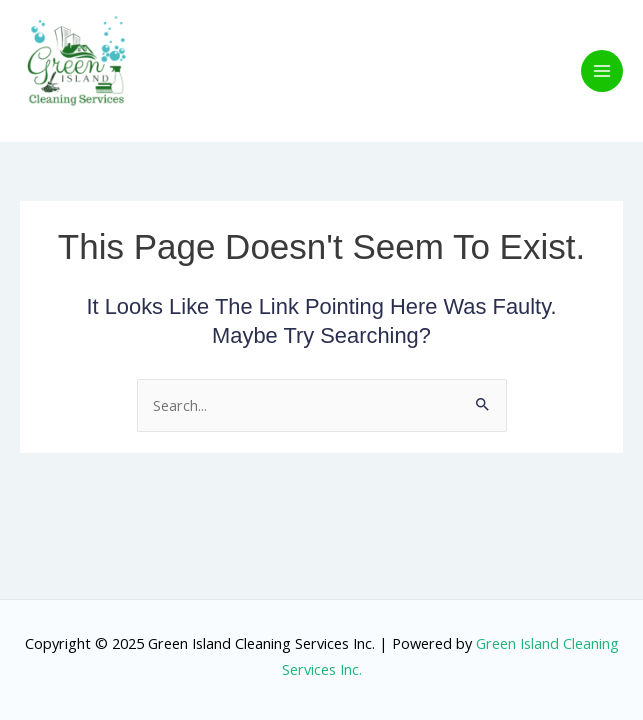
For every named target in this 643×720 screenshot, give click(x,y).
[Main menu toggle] (602, 71)
